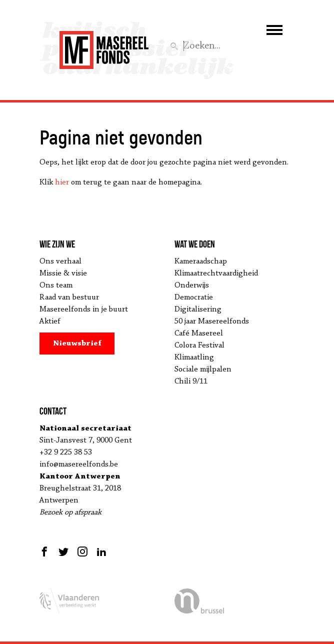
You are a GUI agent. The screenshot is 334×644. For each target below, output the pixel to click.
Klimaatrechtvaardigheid (216, 273)
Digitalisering (198, 309)
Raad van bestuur (69, 297)
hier (62, 182)
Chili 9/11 (191, 381)
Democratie (194, 297)
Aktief (50, 321)
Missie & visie (63, 273)
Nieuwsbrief (77, 343)
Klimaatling (194, 357)
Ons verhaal (60, 261)
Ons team (56, 285)
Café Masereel (199, 333)
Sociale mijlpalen (203, 369)
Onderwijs (192, 285)
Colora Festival (199, 345)
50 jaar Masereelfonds (212, 321)
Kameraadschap (201, 261)
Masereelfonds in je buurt (84, 309)
